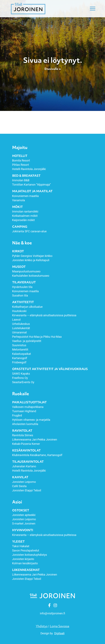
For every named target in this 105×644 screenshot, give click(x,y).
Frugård (17, 415)
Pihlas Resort (21, 165)
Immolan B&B (21, 180)
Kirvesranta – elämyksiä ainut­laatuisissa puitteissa (44, 315)
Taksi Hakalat (21, 546)
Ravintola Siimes (23, 435)
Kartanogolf (20, 358)
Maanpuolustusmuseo (26, 271)
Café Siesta (19, 486)
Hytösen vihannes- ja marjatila (31, 420)
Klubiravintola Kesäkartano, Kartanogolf (37, 455)
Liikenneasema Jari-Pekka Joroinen (35, 440)
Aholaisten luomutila (25, 424)
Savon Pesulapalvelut (26, 550)
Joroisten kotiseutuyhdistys (30, 555)
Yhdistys (42, 626)
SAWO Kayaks (21, 374)
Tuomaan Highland (24, 411)
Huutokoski (19, 311)
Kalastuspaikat (22, 354)
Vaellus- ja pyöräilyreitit (27, 341)
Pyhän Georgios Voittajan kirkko (32, 256)
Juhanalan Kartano (24, 466)
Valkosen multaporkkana (28, 407)
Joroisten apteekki (24, 515)
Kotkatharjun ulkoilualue (27, 307)
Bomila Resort (21, 160)
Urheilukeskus (21, 324)
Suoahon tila (20, 295)
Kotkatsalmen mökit (25, 216)
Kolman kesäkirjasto (25, 563)
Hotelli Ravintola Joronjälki (29, 169)
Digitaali (59, 633)
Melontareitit (20, 349)
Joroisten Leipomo (24, 482)
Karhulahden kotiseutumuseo (31, 276)
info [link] (52, 613)
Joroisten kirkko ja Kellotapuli (31, 260)
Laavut (16, 320)
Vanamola (19, 200)
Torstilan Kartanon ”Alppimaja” (32, 185)
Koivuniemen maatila (25, 196)
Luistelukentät (21, 328)
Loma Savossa (60, 626)
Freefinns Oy (20, 378)
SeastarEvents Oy (23, 382)
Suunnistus (19, 345)
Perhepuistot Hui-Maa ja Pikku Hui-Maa (37, 337)
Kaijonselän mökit (24, 220)
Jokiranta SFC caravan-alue (29, 231)
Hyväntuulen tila (22, 287)
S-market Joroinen (24, 523)
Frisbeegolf (19, 362)
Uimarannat (20, 332)
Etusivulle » (53, 69)
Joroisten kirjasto (23, 559)
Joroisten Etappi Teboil (27, 490)
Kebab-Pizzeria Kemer (26, 444)
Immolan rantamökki (25, 211)
